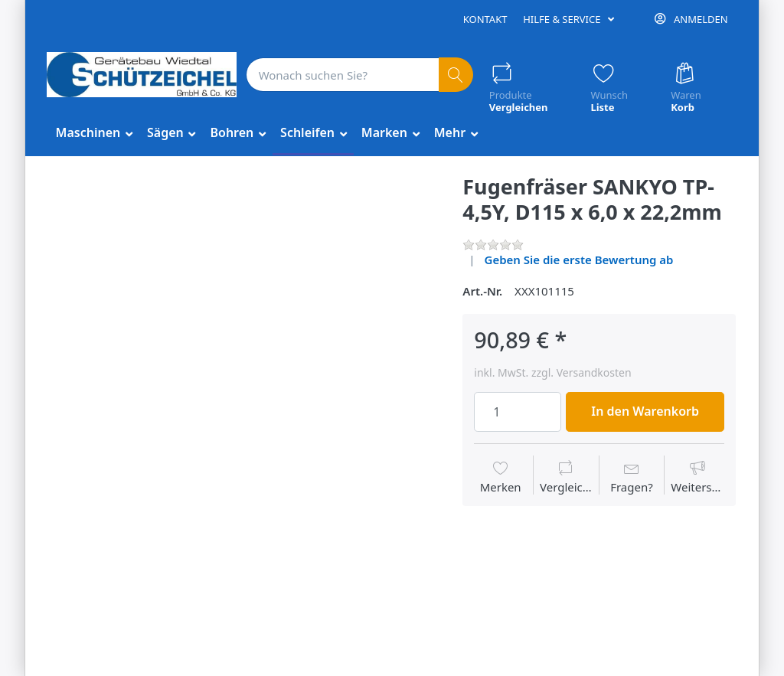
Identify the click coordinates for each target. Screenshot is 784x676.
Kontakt (485, 19)
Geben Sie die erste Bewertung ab (579, 260)
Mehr (452, 132)
